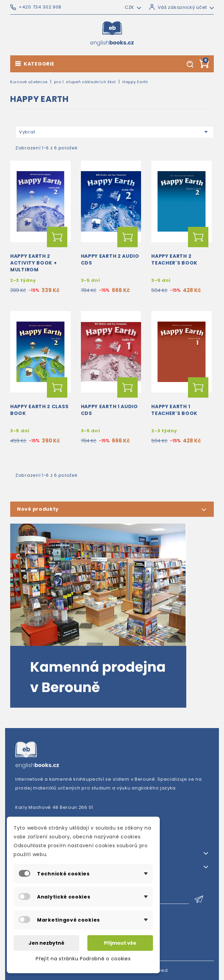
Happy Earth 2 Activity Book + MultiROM (34, 263)
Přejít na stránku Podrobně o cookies (83, 959)
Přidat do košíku (57, 237)
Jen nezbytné (46, 943)
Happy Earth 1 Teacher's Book (174, 410)
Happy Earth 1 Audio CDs (109, 410)
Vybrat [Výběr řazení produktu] (115, 132)
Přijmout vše (120, 943)
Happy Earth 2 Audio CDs (110, 259)
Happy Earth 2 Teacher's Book (174, 259)
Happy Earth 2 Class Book (39, 410)
